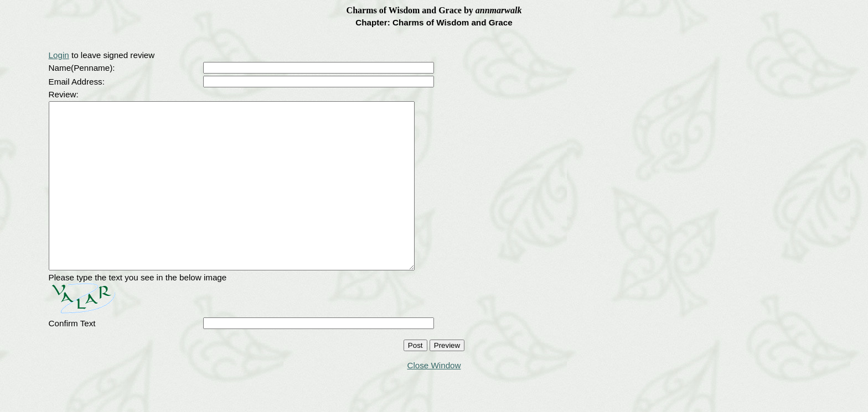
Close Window (434, 398)
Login (59, 55)
